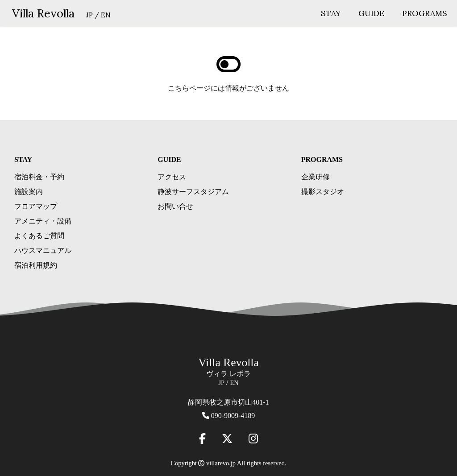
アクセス (172, 177)
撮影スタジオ (323, 192)
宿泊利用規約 (36, 265)
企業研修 (316, 177)
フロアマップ (36, 206)
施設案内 (29, 192)
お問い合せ (175, 206)
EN (106, 15)
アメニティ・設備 (43, 221)
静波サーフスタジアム (193, 192)
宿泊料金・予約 (39, 177)
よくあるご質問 (39, 236)
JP (89, 15)
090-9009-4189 (233, 416)
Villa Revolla (43, 13)
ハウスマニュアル (43, 250)
